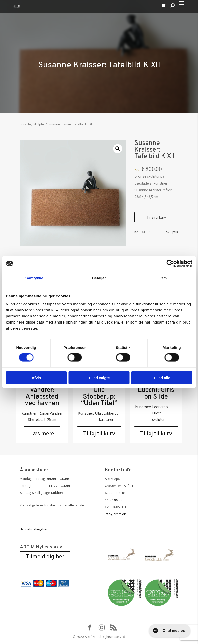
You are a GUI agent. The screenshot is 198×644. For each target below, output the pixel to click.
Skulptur (39, 124)
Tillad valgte (99, 378)
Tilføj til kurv (156, 217)
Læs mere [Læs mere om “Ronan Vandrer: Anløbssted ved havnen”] (42, 433)
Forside (25, 124)
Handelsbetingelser (34, 529)
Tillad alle (162, 378)
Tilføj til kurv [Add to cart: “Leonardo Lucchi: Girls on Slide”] (156, 433)
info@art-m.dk (115, 514)
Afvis (36, 378)
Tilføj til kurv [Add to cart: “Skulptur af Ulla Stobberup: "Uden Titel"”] (99, 433)
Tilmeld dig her (45, 557)
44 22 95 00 (114, 500)
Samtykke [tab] (34, 278)
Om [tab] (164, 278)
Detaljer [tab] (99, 278)
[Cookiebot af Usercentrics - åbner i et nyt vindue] (170, 264)
